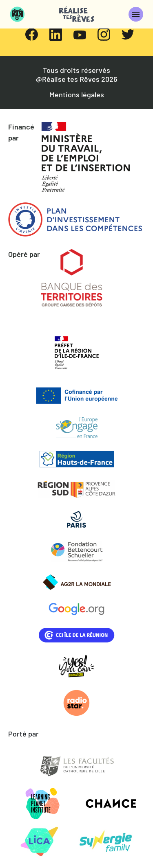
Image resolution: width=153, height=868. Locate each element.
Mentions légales (77, 95)
